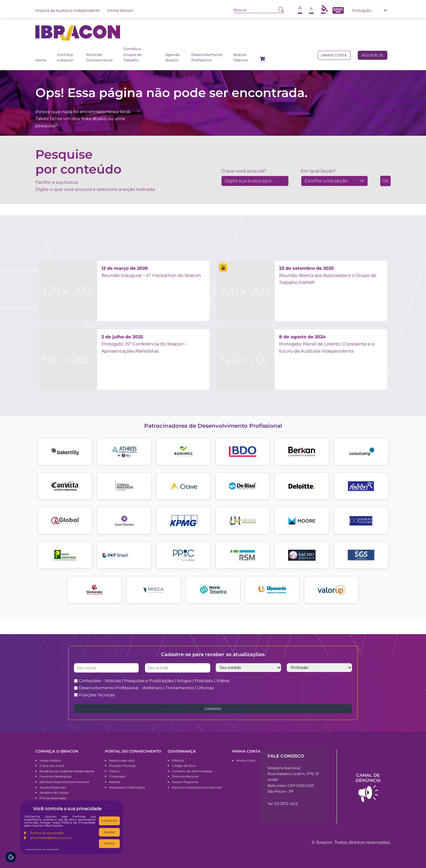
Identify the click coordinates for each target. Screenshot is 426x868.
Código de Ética (184, 766)
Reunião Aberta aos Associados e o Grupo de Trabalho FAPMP (328, 275)
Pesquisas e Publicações (127, 787)
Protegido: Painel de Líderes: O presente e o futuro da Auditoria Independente (327, 344)
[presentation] (305, 688)
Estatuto (178, 761)
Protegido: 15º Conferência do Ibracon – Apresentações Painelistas (144, 344)
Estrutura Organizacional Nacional (64, 782)
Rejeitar (109, 832)
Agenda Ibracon (172, 57)
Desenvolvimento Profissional (207, 57)
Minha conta (334, 55)
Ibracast (115, 782)
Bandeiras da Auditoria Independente (67, 771)
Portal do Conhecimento (99, 57)
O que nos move (52, 766)
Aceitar (109, 843)
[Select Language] (369, 10)
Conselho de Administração (192, 771)
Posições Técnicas (97, 695)
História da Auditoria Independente (67, 10)
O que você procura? (244, 171)
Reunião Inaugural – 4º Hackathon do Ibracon (151, 272)
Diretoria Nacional (185, 776)
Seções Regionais (53, 787)
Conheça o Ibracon (65, 57)
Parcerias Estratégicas (55, 776)
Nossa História (50, 761)
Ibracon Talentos (241, 57)
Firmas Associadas (53, 798)
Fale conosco (286, 756)
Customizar (109, 821)
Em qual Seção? (318, 171)
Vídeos (114, 771)
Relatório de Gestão (54, 793)
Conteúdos (117, 776)
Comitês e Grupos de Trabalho (133, 55)
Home (41, 60)
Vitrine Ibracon (120, 10)
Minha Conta (246, 761)
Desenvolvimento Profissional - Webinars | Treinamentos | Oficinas (146, 688)
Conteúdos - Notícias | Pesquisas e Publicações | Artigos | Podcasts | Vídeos (154, 681)
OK (385, 181)
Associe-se (373, 55)
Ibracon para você (122, 761)
